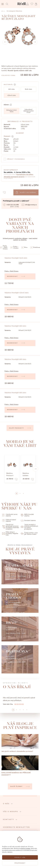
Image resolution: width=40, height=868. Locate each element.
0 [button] (17, 493)
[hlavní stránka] (22, 6)
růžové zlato (12, 95)
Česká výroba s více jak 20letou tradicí (29, 533)
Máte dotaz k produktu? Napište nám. (10, 534)
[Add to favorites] (16, 480)
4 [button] (27, 710)
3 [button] (23, 710)
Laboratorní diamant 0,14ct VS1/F (29, 111)
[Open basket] (37, 4)
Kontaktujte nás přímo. (25, 174)
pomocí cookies (25, 848)
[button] (35, 469)
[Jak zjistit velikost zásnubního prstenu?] (20, 743)
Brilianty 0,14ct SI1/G (12, 111)
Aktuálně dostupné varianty (14, 177)
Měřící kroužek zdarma (27, 515)
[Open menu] (3, 4)
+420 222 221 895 (11, 205)
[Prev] (5, 42)
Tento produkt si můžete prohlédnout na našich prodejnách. (29, 527)
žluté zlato (28, 89)
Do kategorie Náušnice (12, 11)
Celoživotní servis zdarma (10, 515)
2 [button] (23, 493)
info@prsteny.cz (29, 205)
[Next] (35, 42)
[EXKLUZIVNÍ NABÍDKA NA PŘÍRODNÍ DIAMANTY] (20, 766)
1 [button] (20, 493)
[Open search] (8, 4)
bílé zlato (12, 89)
